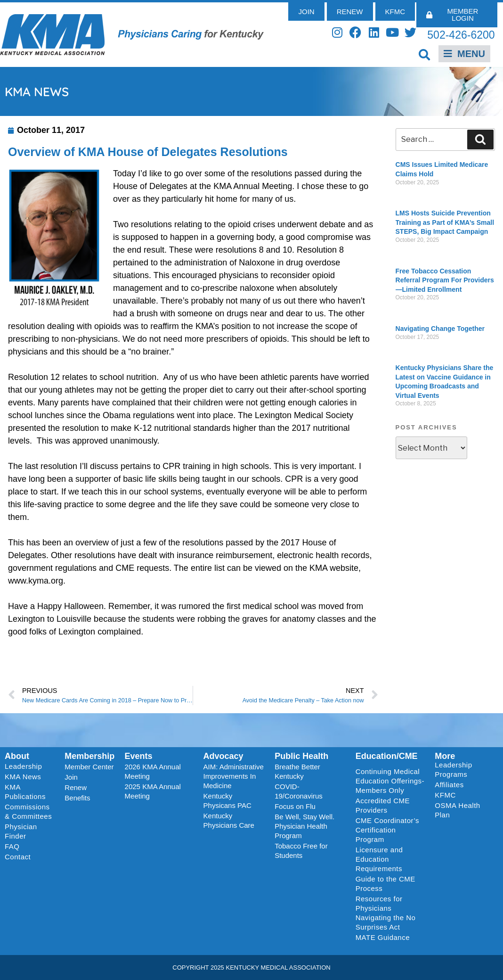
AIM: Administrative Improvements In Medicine (234, 776)
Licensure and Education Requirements (379, 859)
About (17, 756)
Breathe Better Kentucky (297, 771)
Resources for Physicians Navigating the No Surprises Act (386, 913)
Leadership (26, 766)
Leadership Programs (464, 770)
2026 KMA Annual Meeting (153, 771)
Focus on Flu (295, 806)
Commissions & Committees (28, 811)
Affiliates (451, 785)
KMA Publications (25, 792)
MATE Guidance (383, 937)
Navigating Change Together (440, 329)
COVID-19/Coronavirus (299, 791)
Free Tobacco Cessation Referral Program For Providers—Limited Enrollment (445, 280)
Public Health (301, 756)
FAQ (12, 846)
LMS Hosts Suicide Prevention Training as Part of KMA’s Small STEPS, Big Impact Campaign (445, 222)
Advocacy (223, 756)
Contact (18, 857)
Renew (76, 787)
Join (71, 777)
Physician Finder (21, 831)
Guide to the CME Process (385, 884)
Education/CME (387, 756)
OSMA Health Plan (457, 810)
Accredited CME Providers (383, 805)
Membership (89, 756)
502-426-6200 (461, 35)
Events (139, 756)
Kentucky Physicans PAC (227, 801)
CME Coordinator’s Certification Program (388, 830)
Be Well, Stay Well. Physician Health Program (304, 826)
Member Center (89, 767)
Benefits (77, 798)
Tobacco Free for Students (301, 851)
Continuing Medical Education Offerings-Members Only (390, 781)
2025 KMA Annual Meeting (153, 791)
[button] (424, 54)
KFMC (445, 795)
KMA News (23, 777)
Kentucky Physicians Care (229, 820)
